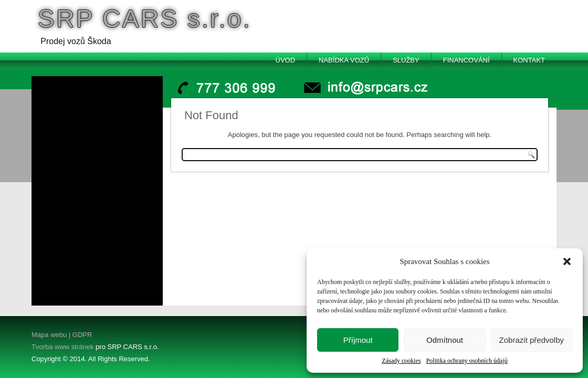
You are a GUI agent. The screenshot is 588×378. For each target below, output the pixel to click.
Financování (466, 60)
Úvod (286, 60)
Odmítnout (445, 340)
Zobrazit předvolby (532, 340)
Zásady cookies (401, 361)
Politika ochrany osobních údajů (467, 361)
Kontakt (529, 60)
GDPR (81, 335)
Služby (406, 60)
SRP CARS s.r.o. (145, 19)
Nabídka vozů (344, 60)
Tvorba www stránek (62, 347)
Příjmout (358, 340)
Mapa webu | (51, 335)
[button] (567, 261)
